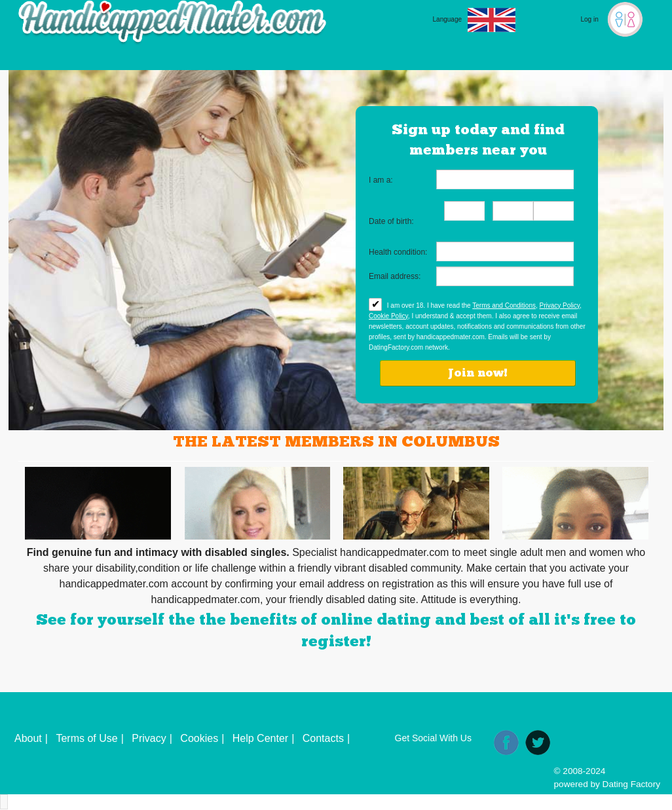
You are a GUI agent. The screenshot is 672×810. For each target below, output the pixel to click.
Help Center (260, 738)
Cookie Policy (388, 316)
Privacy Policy (560, 305)
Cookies (199, 738)
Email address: (395, 276)
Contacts (323, 738)
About (28, 738)
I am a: (381, 180)
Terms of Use (86, 738)
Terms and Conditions (504, 305)
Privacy (149, 738)
